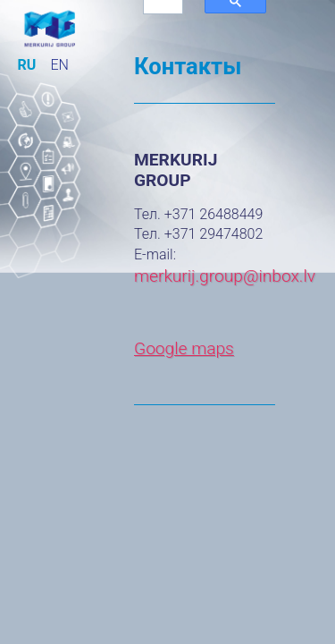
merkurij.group (188, 276)
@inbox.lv (279, 276)
